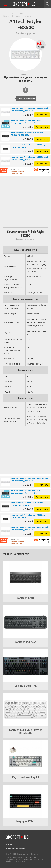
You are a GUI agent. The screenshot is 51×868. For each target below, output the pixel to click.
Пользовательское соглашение (18, 857)
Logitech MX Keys (26, 642)
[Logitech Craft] (26, 578)
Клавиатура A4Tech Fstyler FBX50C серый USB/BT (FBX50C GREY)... (30, 146)
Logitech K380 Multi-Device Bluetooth (26, 731)
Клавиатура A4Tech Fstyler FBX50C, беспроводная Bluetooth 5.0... (27, 122)
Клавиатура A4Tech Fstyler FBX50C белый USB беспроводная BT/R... (30, 109)
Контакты (34, 854)
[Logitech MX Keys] (26, 622)
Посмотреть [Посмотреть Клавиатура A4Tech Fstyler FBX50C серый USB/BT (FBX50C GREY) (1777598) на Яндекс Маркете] (42, 151)
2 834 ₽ (28, 115)
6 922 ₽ (28, 164)
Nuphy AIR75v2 (26, 821)
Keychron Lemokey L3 (26, 777)
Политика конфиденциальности (22, 858)
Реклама (10, 845)
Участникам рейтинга (16, 849)
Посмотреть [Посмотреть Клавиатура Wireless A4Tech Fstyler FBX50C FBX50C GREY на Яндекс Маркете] (42, 139)
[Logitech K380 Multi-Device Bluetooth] (26, 710)
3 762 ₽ (28, 139)
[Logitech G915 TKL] (26, 666)
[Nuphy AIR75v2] (26, 801)
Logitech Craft (26, 598)
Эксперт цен (26, 4)
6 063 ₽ (28, 151)
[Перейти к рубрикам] (5, 4)
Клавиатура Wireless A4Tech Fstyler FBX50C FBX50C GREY (27, 134)
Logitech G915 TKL (26, 686)
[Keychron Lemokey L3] (26, 757)
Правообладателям (20, 862)
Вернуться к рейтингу (26, 99)
